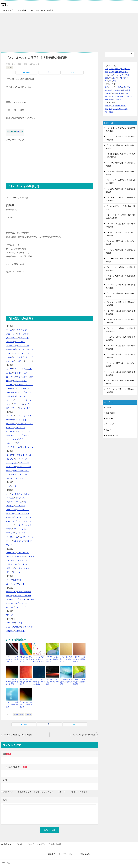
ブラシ (30, 525)
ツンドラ (27, 467)
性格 (107, 75)
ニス (8, 486)
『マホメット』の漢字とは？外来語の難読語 (12, 659)
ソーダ (30, 447)
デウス (9, 471)
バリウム (21, 510)
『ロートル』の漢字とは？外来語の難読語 (26, 682)
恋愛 (115, 81)
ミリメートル (12, 564)
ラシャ (9, 596)
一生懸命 (118, 87)
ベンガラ (23, 537)
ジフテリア (22, 424)
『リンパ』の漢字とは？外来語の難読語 (12, 704)
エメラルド (24, 353)
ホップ (22, 541)
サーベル (19, 416)
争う (107, 87)
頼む (112, 96)
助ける (108, 96)
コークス (10, 400)
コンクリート (12, 408)
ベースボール (12, 537)
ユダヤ (16, 580)
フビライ (10, 631)
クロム (26, 396)
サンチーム (11, 424)
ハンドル (19, 514)
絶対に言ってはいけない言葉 (42, 10)
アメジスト (24, 338)
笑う (113, 112)
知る (126, 72)
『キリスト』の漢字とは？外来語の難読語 (52, 659)
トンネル (19, 478)
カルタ (9, 381)
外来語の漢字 (19, 714)
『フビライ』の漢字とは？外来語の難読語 (26, 659)
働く (122, 78)
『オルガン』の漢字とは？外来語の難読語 (18, 734)
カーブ (9, 369)
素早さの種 (110, 413)
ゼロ (19, 443)
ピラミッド (26, 517)
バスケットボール (14, 502)
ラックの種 (110, 424)
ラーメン (21, 592)
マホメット (20, 631)
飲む (118, 78)
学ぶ (107, 81)
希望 (107, 109)
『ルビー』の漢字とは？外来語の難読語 (66, 682)
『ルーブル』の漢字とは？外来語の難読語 (79, 682)
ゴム (15, 404)
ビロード (10, 521)
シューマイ (11, 431)
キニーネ (10, 385)
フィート (27, 521)
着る (107, 72)
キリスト (19, 623)
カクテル (23, 369)
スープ (26, 435)
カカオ (16, 369)
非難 (111, 99)
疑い (116, 106)
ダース (9, 455)
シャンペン (20, 428)
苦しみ (115, 109)
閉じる (20, 131)
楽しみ (121, 109)
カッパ (24, 373)
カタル (9, 373)
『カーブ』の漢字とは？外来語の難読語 (82, 734)
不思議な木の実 (112, 435)
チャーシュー (12, 463)
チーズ (18, 459)
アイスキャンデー (21, 330)
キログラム (11, 389)
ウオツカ (21, 349)
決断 (117, 90)
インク (20, 346)
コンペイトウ (25, 408)
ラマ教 (9, 599)
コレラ (27, 404)
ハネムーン (20, 506)
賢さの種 (109, 418)
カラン (26, 377)
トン (13, 478)
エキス (9, 353)
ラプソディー (25, 596)
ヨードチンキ (12, 584)
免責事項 (52, 853)
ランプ (16, 599)
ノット (14, 486)
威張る (124, 87)
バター (26, 502)
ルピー (24, 603)
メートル (23, 564)
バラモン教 (11, 510)
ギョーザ (19, 385)
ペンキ (30, 537)
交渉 (121, 90)
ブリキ (24, 529)
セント (24, 447)
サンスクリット (20, 420)
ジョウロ (29, 431)
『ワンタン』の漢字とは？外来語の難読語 (79, 659)
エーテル (29, 349)
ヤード (9, 580)
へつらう (116, 99)
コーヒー (19, 400)
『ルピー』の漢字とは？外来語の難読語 (52, 682)
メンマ (9, 572)
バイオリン (26, 494)
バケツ (22, 498)
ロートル (10, 607)
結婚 (116, 72)
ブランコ (17, 529)
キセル (24, 381)
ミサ (15, 560)
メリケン (10, 568)
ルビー (18, 603)
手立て (130, 96)
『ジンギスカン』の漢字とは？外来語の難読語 (39, 682)
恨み (120, 106)
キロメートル (23, 389)
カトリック (11, 377)
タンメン (10, 459)
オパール (10, 361)
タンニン (29, 455)
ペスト (24, 533)
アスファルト (12, 338)
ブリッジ (10, 533)
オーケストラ (19, 357)
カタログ (17, 373)
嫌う (111, 109)
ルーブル (10, 603)
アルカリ (10, 342)
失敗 (124, 90)
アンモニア (11, 346)
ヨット (22, 584)
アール (9, 330)
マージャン (11, 553)
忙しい (111, 87)
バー (8, 494)
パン (27, 510)
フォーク (10, 525)
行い (129, 87)
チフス (24, 459)
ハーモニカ (16, 494)
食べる (115, 75)
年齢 (111, 78)
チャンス (124, 96)
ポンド (29, 541)
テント (9, 474)
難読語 (29, 714)
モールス (17, 572)
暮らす (111, 72)
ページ (18, 533)
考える (127, 69)
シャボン (10, 428)
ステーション (12, 439)
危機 (109, 90)
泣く (126, 109)
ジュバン (21, 431)
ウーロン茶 (11, 349)
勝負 (115, 93)
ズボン (22, 439)
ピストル (17, 517)
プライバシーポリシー (67, 853)
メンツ (26, 568)
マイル (9, 557)
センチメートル (13, 447)
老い (113, 69)
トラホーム (24, 474)
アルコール (20, 342)
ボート (9, 541)
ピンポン (19, 521)
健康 (120, 72)
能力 (115, 78)
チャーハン (24, 463)
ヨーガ (22, 580)
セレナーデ (11, 443)
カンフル (17, 381)
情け (107, 112)
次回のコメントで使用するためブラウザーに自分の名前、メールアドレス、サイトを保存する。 (46, 791)
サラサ (9, 420)
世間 (111, 75)
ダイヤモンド (19, 455)
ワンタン (10, 615)
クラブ (22, 392)
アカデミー (11, 334)
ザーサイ (10, 416)
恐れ (124, 106)
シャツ (30, 424)
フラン (9, 529)
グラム (28, 392)
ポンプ (9, 545)
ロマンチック (21, 607)
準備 (107, 93)
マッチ (16, 557)
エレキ (9, 357)
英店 (5, 4)
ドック (16, 474)
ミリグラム (22, 560)
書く (122, 69)
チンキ (20, 467)
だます (117, 96)
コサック (27, 400)
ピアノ (26, 514)
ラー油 (28, 592)
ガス (30, 369)
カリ (32, 377)
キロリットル (12, 392)
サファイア (28, 416)
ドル (8, 478)
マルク (22, 557)
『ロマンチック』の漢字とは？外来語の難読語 (12, 682)
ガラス (20, 377)
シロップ (19, 435)
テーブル (17, 471)
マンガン (30, 557)
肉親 (127, 75)
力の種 (9, 67)
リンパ (31, 599)
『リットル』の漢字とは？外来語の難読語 (26, 704)
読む (111, 81)
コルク (20, 404)
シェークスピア (13, 627)
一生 (107, 69)
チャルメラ (11, 467)
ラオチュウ (11, 592)
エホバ (16, 353)
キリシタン (28, 385)
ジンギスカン (27, 627)
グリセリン (11, 396)
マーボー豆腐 (23, 553)
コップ (9, 404)
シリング (10, 435)
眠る (107, 78)
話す (126, 78)
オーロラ (29, 357)
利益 (122, 99)
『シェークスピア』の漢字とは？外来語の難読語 (39, 659)
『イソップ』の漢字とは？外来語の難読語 (66, 659)
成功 (118, 93)
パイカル (10, 498)
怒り (112, 106)
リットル (23, 599)
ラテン (16, 596)
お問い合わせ (85, 853)
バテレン (10, 506)
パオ (17, 498)
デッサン (25, 471)
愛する (108, 106)
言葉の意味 (22, 10)
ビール (9, 517)
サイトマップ (8, 10)
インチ (26, 346)
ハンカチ (10, 514)
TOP (8, 843)
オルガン (19, 361)
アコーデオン (23, 334)
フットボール (21, 525)
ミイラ (9, 560)
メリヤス (19, 568)
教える (118, 69)
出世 (128, 90)
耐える (125, 93)
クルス (20, 396)
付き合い (122, 75)
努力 (107, 99)
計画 (113, 90)
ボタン (16, 541)
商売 (111, 93)
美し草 (109, 430)
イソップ (10, 623)
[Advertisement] (69, 31)
